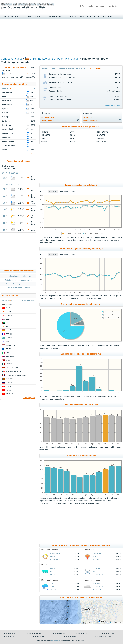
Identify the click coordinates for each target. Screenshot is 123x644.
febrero (46, 135)
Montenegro (12, 368)
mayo (72, 132)
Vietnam (9, 394)
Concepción (7, 117)
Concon (5, 113)
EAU (8, 323)
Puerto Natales (8, 141)
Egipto (9, 327)
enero (45, 132)
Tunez (8, 386)
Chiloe (5, 150)
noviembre (102, 138)
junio (72, 135)
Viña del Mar (7, 105)
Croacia (10, 315)
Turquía (9, 390)
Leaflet (112, 623)
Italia (8, 353)
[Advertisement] (61, 38)
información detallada (112, 105)
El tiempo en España (40, 637)
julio (72, 138)
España (9, 330)
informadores (55, 641)
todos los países (29, 398)
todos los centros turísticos (25, 154)
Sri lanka (10, 379)
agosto (73, 141)
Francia (9, 334)
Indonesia (10, 345)
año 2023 (75, 192)
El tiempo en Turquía (58, 634)
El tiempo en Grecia (9, 637)
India (8, 341)
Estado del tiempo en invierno (18, 276)
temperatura (90, 119)
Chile (33, 59)
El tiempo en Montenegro (103, 637)
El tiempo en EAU (82, 634)
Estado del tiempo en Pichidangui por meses (81, 127)
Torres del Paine (9, 146)
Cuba (8, 319)
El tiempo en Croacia (71, 637)
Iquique (5, 109)
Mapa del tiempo (33, 17)
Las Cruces (7, 125)
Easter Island (7, 129)
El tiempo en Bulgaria (108, 634)
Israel (8, 349)
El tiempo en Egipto (9, 634)
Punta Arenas (8, 133)
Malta (8, 360)
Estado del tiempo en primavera (18, 280)
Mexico (9, 364)
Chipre (9, 312)
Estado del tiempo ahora (14, 68)
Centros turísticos (12, 59)
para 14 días (48, 119)
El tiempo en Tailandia (34, 634)
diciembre (102, 141)
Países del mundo (12, 17)
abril (45, 141)
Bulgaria (10, 304)
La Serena (6, 121)
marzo (45, 138)
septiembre (103, 132)
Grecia (9, 338)
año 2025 (53, 192)
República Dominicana (16, 375)
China (8, 308)
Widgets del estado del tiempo (96, 17)
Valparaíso (6, 100)
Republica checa (13, 371)
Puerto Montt (7, 137)
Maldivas (10, 356)
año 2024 (64, 192)
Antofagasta (7, 92)
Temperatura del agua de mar (61, 17)
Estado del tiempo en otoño (18, 288)
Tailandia (10, 383)
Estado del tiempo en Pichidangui (59, 59)
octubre (101, 135)
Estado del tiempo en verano (18, 284)
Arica (4, 96)
